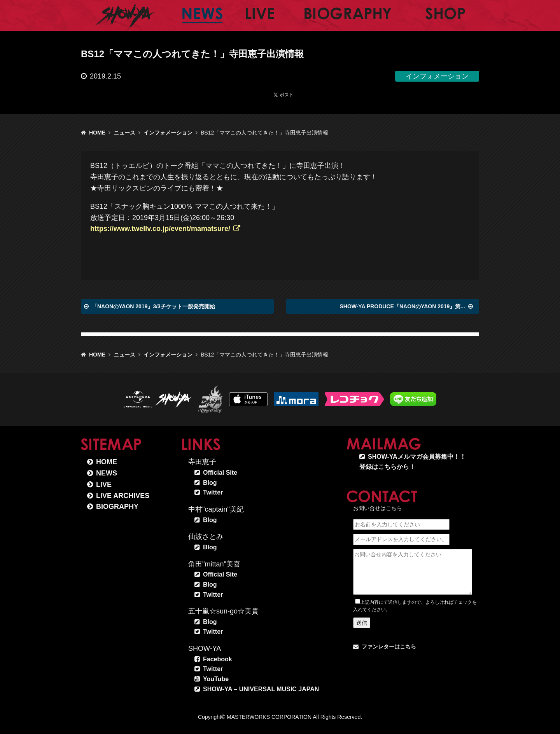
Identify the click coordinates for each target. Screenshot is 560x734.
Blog (210, 483)
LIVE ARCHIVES (123, 496)
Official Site (220, 473)
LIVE (104, 484)
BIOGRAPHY (117, 507)
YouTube (216, 679)
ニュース (124, 133)
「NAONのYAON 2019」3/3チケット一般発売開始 (153, 306)
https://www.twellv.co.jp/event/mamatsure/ (160, 229)
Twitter (213, 492)
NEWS (107, 473)
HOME (97, 133)
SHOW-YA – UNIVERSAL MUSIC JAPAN (261, 689)
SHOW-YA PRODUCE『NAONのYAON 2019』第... (402, 306)
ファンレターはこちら (389, 647)
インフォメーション (168, 133)
